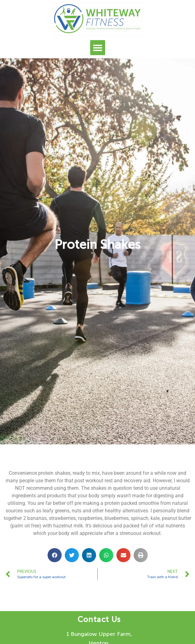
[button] (98, 48)
